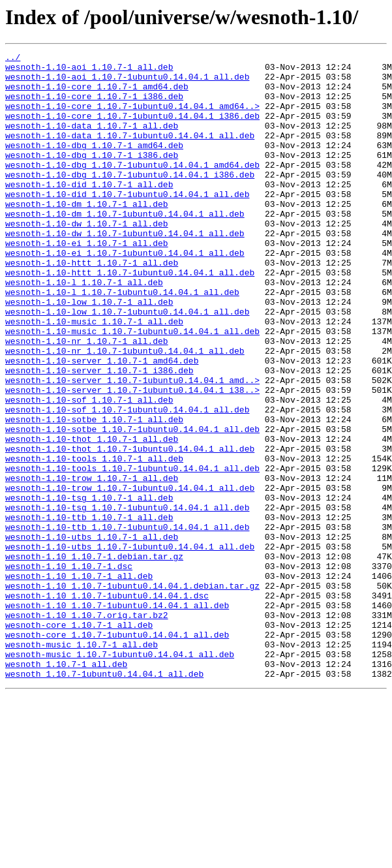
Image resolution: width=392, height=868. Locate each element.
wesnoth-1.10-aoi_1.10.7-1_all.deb (89, 70)
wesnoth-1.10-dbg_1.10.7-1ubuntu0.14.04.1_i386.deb (130, 200)
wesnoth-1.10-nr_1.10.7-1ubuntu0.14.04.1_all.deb (125, 411)
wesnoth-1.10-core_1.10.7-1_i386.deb (94, 106)
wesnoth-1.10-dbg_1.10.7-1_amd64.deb (94, 164)
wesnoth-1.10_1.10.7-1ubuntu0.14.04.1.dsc (107, 705)
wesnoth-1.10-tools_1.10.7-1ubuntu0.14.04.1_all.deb (132, 552)
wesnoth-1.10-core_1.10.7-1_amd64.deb (97, 94)
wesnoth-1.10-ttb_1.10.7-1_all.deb (89, 611)
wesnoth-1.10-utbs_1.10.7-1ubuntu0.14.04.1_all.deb (130, 646)
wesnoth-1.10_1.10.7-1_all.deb (79, 681)
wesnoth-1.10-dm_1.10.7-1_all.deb (87, 235)
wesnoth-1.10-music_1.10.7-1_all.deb (94, 376)
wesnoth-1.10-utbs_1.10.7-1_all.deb (92, 634)
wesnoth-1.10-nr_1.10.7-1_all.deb (87, 399)
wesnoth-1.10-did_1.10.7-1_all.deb (89, 211)
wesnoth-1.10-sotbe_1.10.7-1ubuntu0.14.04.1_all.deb (132, 505)
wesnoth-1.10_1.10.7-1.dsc (69, 670)
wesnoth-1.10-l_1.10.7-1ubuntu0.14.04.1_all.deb (122, 341)
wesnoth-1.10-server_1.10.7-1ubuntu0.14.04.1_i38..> (132, 458)
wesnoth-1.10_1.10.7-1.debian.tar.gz (94, 658)
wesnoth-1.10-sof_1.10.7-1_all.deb (89, 470)
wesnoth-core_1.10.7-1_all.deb (79, 740)
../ (13, 59)
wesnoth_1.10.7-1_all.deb (66, 787)
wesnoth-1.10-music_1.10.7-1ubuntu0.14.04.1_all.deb (132, 388)
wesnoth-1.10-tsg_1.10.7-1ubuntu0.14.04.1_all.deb (127, 599)
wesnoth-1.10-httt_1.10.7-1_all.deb (92, 305)
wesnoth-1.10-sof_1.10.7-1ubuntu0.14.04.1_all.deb (127, 482)
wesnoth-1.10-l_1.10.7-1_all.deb (84, 329)
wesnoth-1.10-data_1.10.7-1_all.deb (92, 141)
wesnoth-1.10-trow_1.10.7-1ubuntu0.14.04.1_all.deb (130, 576)
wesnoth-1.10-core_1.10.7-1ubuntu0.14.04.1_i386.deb (132, 129)
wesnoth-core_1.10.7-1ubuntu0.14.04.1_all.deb (117, 752)
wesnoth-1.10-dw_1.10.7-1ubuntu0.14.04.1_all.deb (125, 270)
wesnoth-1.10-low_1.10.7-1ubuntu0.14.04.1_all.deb (127, 364)
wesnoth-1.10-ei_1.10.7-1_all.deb (87, 282)
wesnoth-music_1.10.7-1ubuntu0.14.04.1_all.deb (120, 775)
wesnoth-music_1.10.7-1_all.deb (82, 764)
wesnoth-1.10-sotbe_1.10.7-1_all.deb (94, 493)
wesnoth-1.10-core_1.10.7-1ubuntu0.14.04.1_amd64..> (132, 117)
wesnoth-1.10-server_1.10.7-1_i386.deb (99, 435)
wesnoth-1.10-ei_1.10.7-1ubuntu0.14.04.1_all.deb (125, 294)
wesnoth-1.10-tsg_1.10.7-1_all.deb (89, 587)
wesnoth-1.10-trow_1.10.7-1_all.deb (92, 564)
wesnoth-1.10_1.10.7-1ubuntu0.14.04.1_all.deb (117, 717)
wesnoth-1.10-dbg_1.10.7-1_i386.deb (92, 176)
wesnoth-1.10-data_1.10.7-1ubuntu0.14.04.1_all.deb (130, 153)
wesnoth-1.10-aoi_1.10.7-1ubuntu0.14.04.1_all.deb (127, 82)
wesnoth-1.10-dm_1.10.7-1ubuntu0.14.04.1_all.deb (125, 247)
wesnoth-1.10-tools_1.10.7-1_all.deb (94, 540)
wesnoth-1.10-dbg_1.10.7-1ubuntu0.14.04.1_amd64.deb (132, 188)
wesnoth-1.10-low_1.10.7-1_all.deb (89, 352)
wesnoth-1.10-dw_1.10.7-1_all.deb (87, 258)
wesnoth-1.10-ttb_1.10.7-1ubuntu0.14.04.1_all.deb (127, 623)
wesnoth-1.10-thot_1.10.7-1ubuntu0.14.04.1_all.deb (130, 529)
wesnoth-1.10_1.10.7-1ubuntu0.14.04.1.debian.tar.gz (132, 693)
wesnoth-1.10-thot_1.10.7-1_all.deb (92, 517)
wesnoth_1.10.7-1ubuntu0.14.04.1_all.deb (104, 799)
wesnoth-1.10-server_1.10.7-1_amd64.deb (102, 423)
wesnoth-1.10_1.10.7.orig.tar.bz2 (87, 728)
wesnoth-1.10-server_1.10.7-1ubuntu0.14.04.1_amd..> (132, 446)
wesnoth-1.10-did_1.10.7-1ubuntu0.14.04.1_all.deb (127, 223)
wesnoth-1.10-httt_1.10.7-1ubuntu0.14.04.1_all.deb (130, 317)
